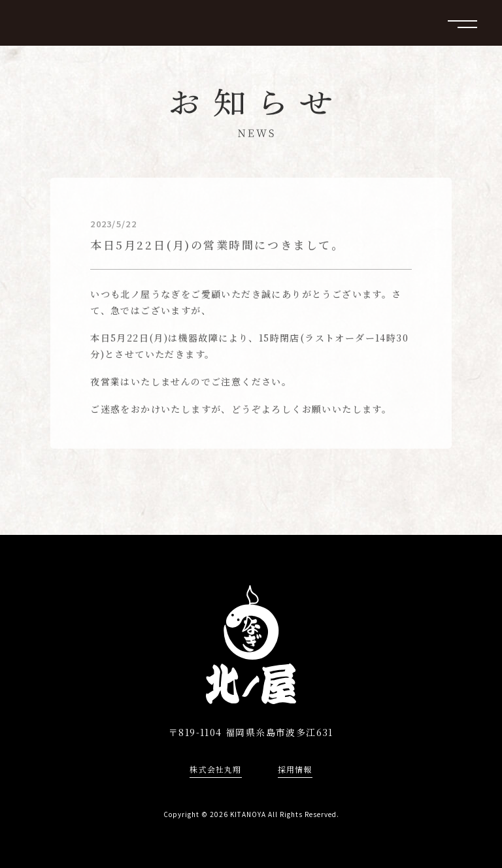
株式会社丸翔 (215, 769)
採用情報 (295, 769)
